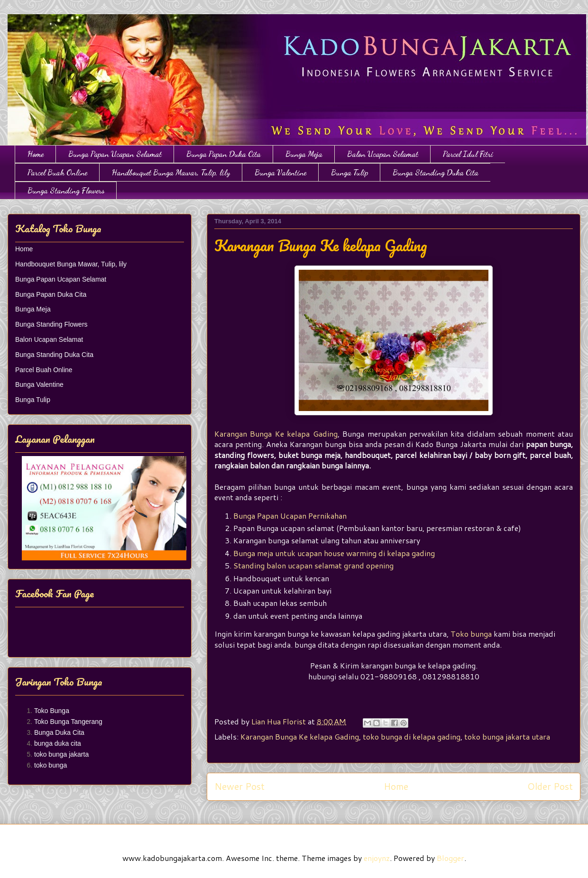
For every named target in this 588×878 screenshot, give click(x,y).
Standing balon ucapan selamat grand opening (313, 565)
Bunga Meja (304, 154)
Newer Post (239, 786)
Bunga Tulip (349, 172)
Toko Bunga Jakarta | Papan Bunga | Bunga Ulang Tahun (13, 25)
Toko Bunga (52, 711)
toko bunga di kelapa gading (412, 736)
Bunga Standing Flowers (66, 190)
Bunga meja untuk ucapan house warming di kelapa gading (334, 553)
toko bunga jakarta (61, 754)
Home (36, 154)
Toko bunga (471, 634)
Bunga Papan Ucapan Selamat (115, 154)
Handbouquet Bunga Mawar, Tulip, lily (171, 172)
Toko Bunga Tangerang (68, 722)
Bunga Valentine (280, 172)
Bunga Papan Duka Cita (224, 154)
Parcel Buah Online (57, 172)
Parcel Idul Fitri (468, 154)
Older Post (550, 786)
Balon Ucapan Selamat (383, 154)
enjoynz (377, 858)
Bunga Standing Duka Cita (436, 172)
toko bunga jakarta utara (507, 736)
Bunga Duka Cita (59, 732)
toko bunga (51, 765)
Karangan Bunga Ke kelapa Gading (276, 434)
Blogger (450, 858)
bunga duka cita (58, 743)
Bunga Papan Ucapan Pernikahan (290, 516)
